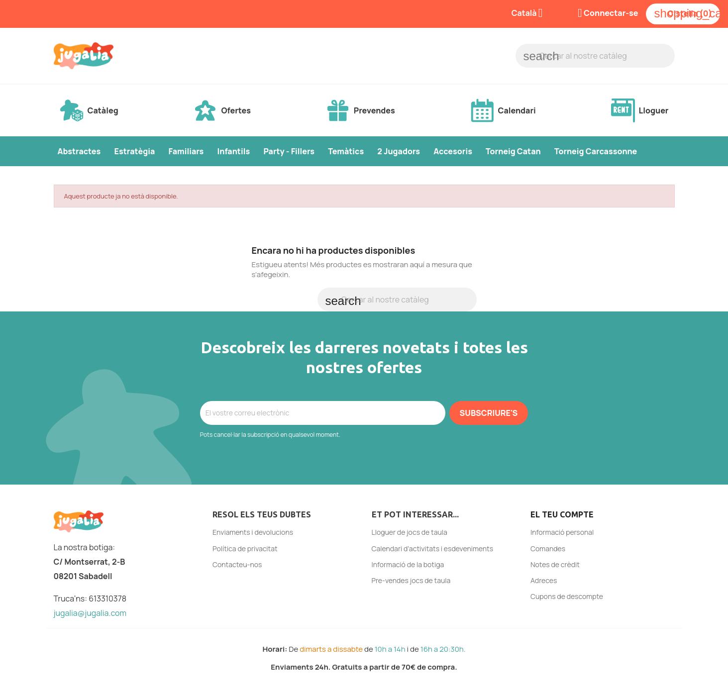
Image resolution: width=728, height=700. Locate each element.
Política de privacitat (245, 549)
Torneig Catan (513, 151)
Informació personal (562, 532)
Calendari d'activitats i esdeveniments (433, 549)
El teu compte (562, 514)
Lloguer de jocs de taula (410, 532)
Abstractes (79, 151)
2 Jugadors (399, 151)
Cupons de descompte (567, 596)
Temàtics (346, 151)
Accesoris (453, 151)
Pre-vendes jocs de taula (411, 580)
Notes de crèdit (555, 564)
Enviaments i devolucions (253, 532)
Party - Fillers (289, 151)
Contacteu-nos (237, 564)
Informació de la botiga (408, 564)
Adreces (544, 580)
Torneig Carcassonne (596, 151)
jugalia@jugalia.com (90, 613)
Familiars (186, 151)
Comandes (548, 549)
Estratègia (134, 151)
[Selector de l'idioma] (531, 14)
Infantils (233, 151)
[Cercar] (595, 56)
